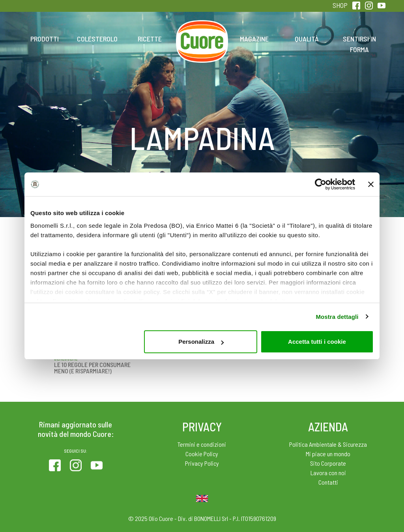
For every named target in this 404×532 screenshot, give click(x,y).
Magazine (254, 39)
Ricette (150, 39)
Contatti (328, 482)
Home (202, 30)
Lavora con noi (328, 473)
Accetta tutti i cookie (317, 342)
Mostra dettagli (337, 317)
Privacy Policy (202, 463)
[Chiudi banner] (371, 184)
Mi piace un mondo (328, 454)
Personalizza (201, 342)
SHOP (340, 5)
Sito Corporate (328, 463)
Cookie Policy (202, 454)
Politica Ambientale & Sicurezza (328, 444)
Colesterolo (97, 39)
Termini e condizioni (202, 444)
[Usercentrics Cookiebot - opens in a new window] (321, 184)
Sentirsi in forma (359, 44)
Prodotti (45, 39)
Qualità (307, 39)
